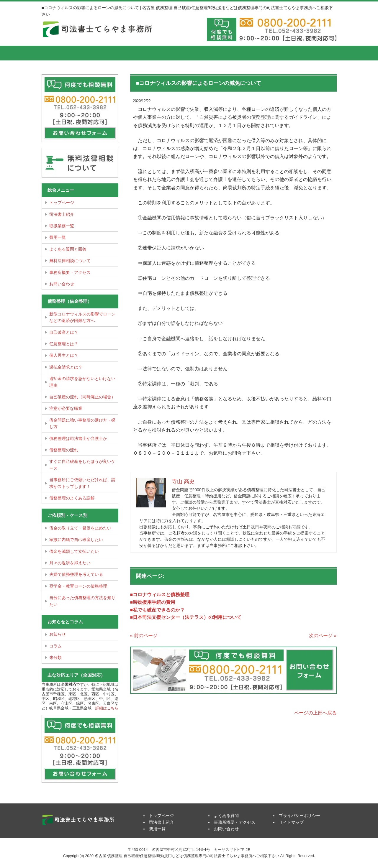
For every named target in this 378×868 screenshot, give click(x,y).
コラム (55, 646)
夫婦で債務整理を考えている (76, 574)
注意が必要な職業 (66, 408)
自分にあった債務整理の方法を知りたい (82, 601)
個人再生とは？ (64, 355)
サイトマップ (291, 822)
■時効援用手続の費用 (153, 602)
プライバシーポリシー (300, 816)
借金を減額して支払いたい (74, 551)
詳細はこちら (107, 708)
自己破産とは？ (64, 332)
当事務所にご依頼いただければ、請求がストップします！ (82, 483)
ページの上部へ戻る (315, 713)
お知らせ (58, 634)
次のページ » (323, 636)
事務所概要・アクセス (261, 53)
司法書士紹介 (111, 53)
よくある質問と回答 (68, 249)
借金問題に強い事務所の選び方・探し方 (82, 423)
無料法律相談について (70, 261)
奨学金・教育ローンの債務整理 (78, 586)
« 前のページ (144, 636)
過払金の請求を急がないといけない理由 (82, 382)
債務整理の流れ (64, 450)
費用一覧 (161, 53)
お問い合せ (312, 53)
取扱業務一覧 (62, 226)
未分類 (55, 657)
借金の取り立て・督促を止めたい (80, 528)
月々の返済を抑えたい (70, 563)
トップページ (64, 53)
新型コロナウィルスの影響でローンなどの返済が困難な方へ (82, 317)
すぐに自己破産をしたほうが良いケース (82, 465)
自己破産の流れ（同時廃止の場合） (82, 397)
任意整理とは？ (64, 344)
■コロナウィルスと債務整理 (160, 595)
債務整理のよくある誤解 (72, 498)
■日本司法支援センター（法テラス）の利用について (186, 617)
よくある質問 (211, 53)
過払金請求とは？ (66, 367)
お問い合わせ (62, 284)
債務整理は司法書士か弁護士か (78, 438)
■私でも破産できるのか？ (158, 610)
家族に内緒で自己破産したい (76, 540)
